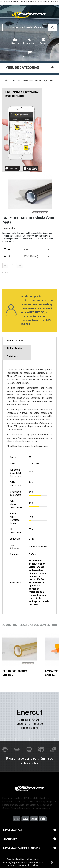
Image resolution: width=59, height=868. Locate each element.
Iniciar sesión (29, 41)
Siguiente (56, 653)
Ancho (8, 256)
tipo (7, 249)
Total (30, 56)
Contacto (44, 41)
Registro (15, 41)
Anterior (3, 653)
